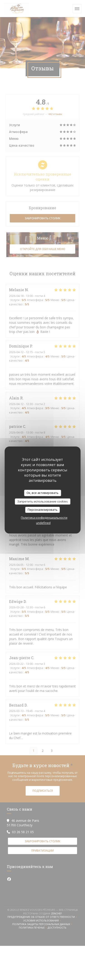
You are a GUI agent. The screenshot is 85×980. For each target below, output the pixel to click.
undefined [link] (43, 523)
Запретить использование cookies (42, 501)
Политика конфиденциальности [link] (44, 518)
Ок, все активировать (42, 493)
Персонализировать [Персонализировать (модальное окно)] (43, 510)
